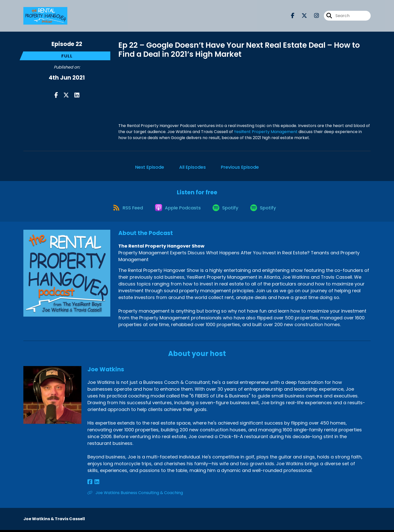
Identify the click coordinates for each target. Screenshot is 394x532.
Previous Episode (240, 167)
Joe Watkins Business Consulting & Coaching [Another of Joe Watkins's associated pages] (135, 495)
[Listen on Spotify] (226, 209)
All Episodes (192, 167)
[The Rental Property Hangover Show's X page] (301, 16)
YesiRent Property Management (266, 132)
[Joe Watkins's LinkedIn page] (96, 484)
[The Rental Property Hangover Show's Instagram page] (313, 16)
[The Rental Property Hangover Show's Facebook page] (293, 16)
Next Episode (150, 167)
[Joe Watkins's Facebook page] (90, 484)
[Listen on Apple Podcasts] (177, 209)
